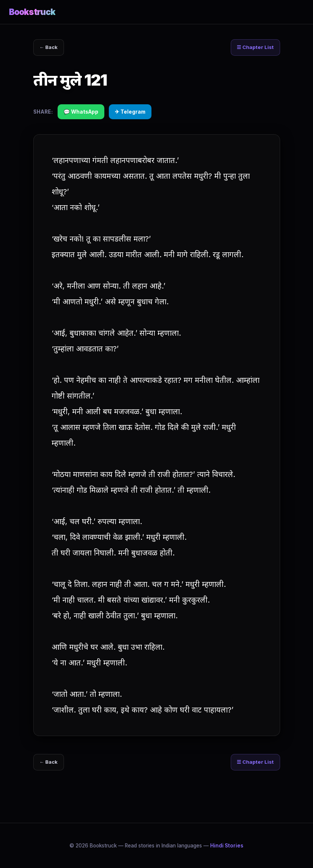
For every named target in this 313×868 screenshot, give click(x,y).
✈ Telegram (130, 113)
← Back (50, 48)
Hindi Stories (227, 846)
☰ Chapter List (254, 48)
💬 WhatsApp (81, 113)
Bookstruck (32, 12)
